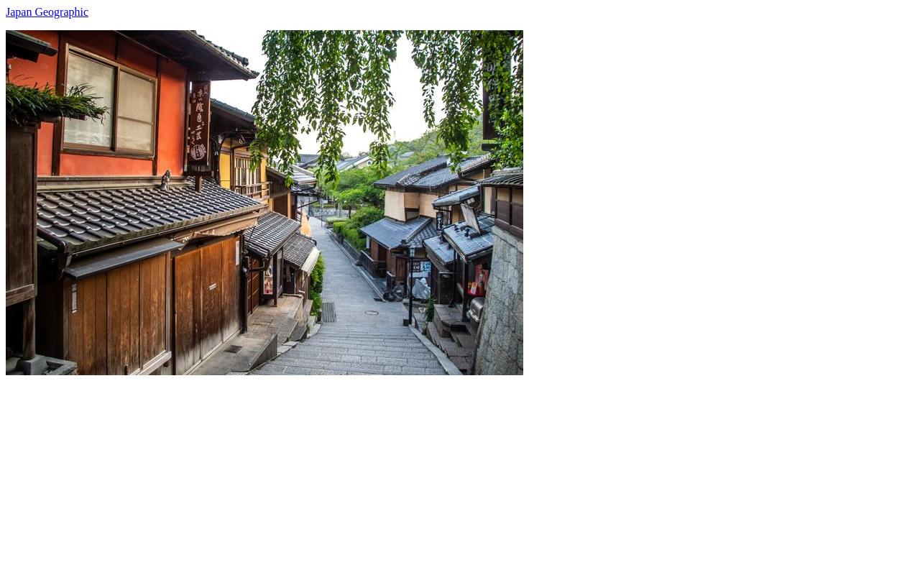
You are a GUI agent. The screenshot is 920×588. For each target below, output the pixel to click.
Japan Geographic (47, 12)
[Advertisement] (437, 476)
